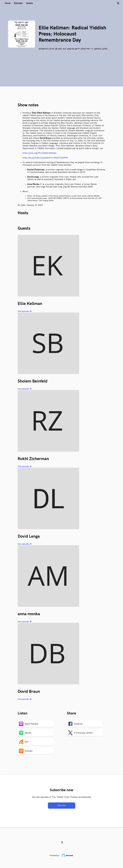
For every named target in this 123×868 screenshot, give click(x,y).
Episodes (18, 3)
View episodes (25, 311)
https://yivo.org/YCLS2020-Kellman (39, 153)
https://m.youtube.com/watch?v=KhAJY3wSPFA (45, 158)
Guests (29, 3)
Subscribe (62, 805)
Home (8, 3)
